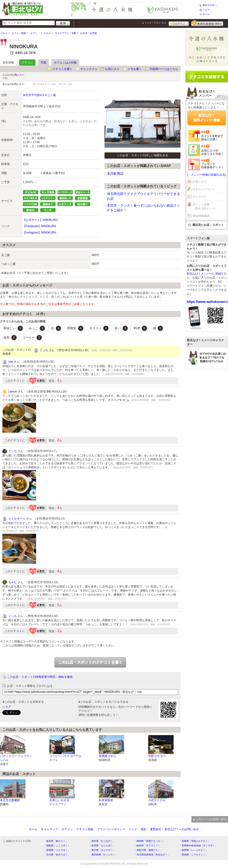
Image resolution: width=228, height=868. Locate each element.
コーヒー (32, 338)
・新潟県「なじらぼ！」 (102, 846)
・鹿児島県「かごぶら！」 (103, 855)
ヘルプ (206, 10)
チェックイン (89, 69)
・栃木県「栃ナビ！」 (56, 841)
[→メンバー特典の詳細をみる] (207, 175)
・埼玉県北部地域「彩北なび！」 (152, 855)
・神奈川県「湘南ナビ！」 (148, 850)
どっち (13, 451)
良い (121, 328)
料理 (140, 328)
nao (11, 362)
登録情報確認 (201, 216)
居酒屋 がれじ (108, 756)
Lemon (13, 392)
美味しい (13, 328)
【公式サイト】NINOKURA (40, 220)
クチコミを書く (62, 69)
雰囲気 (75, 328)
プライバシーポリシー (111, 829)
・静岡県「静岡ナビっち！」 (150, 841)
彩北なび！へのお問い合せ (182, 829)
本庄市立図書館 (10, 800)
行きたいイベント (204, 189)
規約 (143, 829)
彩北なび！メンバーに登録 (204, 274)
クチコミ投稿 (85, 829)
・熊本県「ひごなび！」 (102, 841)
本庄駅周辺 (115, 174)
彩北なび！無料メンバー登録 (207, 118)
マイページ (199, 197)
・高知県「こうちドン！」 (194, 855)
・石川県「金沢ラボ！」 (57, 855)
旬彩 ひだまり (157, 756)
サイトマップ (49, 829)
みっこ (37, 328)
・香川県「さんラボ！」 (102, 850)
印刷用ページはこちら (164, 69)
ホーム (206, 14)
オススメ (99, 328)
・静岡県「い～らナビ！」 (194, 850)
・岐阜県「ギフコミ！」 (147, 846)
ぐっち (44, 350)
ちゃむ (13, 582)
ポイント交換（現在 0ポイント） (205, 206)
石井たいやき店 (59, 800)
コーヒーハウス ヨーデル (65, 756)
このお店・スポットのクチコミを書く (90, 662)
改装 (10, 338)
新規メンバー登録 (207, 23)
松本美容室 (106, 800)
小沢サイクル (157, 800)
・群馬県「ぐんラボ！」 (57, 850)
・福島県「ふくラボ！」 (57, 846)
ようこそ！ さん (154, 23)
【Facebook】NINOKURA (39, 226)
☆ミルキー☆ (17, 519)
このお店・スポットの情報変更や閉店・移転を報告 (40, 677)
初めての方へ (210, 5)
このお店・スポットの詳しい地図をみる (142, 155)
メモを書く (135, 69)
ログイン (179, 23)
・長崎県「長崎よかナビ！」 (195, 841)
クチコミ (27, 63)
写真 (43, 63)
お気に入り (112, 69)
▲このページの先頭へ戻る (210, 819)
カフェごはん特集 (65, 63)
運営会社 (156, 829)
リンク (133, 829)
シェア (7, 707)
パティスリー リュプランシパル (16, 758)
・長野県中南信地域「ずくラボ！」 (198, 846)
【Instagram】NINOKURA (40, 233)
